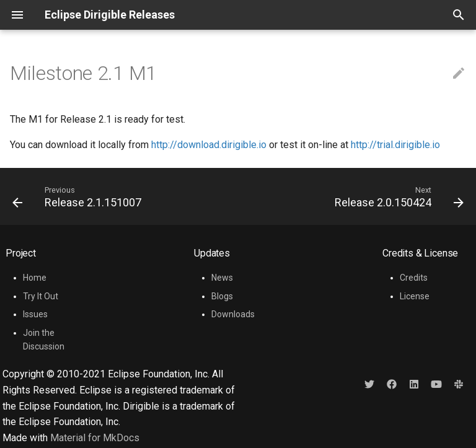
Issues (35, 314)
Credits (414, 278)
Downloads (233, 314)
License (415, 296)
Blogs (222, 296)
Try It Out (41, 296)
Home (35, 278)
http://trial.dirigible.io (395, 145)
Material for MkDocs (95, 438)
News (222, 278)
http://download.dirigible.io (209, 145)
